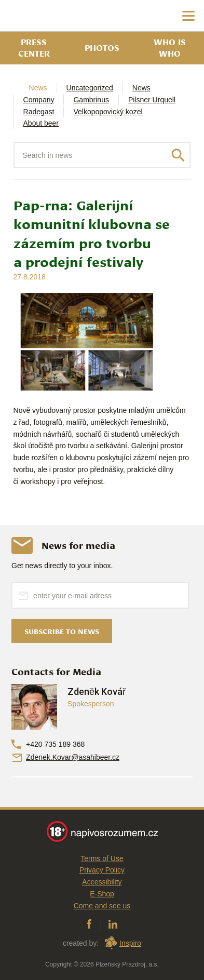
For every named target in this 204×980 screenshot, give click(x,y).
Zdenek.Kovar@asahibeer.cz (73, 757)
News (141, 88)
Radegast (39, 112)
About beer (41, 123)
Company (39, 100)
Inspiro (130, 947)
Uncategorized (90, 88)
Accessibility (102, 886)
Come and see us (102, 910)
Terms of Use (102, 863)
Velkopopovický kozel (108, 112)
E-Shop (102, 898)
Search (178, 155)
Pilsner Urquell (152, 100)
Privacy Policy (102, 874)
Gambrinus (91, 100)
